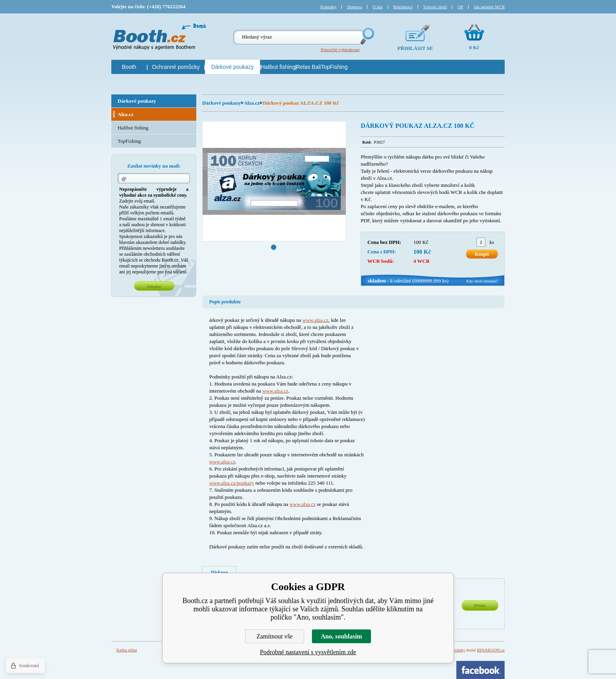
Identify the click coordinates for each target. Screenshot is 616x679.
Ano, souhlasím (342, 636)
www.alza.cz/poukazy (232, 483)
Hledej (367, 36)
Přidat (480, 605)
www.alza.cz (315, 320)
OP (460, 7)
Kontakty (329, 7)
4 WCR (421, 261)
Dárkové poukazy (221, 103)
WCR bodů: (381, 261)
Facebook (480, 670)
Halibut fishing (133, 128)
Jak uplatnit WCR (489, 7)
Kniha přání (127, 650)
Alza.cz (252, 103)
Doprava (354, 7)
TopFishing (129, 141)
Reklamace (403, 7)
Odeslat (154, 286)
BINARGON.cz (491, 650)
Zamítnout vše (275, 636)
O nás (377, 7)
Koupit (482, 254)
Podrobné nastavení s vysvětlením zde (308, 652)
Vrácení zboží (435, 7)
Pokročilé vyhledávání (340, 50)
